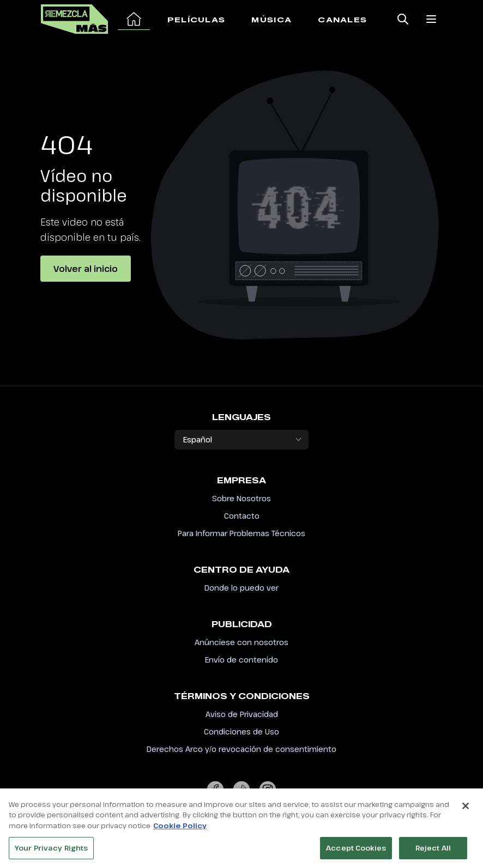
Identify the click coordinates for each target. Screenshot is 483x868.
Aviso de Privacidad (242, 714)
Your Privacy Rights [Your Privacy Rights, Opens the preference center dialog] (51, 851)
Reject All (433, 851)
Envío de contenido (241, 660)
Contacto (242, 516)
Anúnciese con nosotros (241, 642)
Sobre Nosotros (241, 498)
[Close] (466, 809)
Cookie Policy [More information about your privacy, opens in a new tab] (180, 829)
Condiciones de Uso (241, 732)
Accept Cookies (356, 851)
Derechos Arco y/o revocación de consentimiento (241, 749)
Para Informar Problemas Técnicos (241, 533)
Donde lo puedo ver (241, 588)
